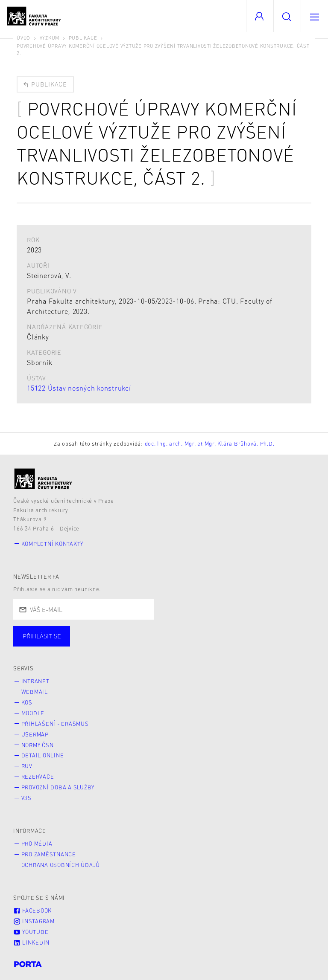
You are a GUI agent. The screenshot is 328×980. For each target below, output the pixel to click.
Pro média (37, 844)
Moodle (33, 713)
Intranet (35, 681)
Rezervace (38, 777)
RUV (27, 766)
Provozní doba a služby (58, 787)
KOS (27, 702)
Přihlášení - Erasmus (55, 724)
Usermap (35, 734)
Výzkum (50, 38)
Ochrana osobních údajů (61, 865)
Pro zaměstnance (49, 854)
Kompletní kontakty (53, 544)
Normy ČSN (38, 745)
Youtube (31, 932)
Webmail (35, 692)
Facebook (32, 910)
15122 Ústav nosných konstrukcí (79, 388)
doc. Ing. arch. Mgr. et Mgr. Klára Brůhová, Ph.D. (210, 444)
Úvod (23, 38)
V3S (26, 798)
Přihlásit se (42, 636)
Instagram (34, 921)
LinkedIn (31, 942)
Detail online (43, 755)
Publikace (83, 38)
